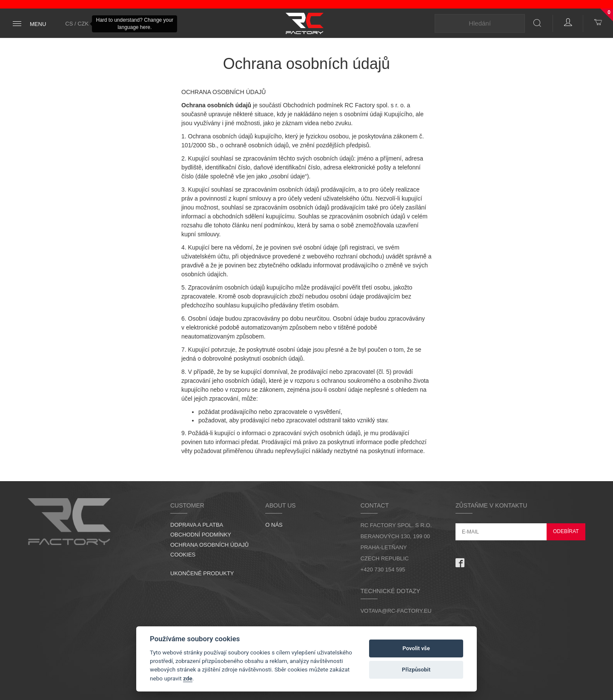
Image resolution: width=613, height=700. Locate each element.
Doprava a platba (197, 525)
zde (188, 678)
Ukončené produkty (202, 573)
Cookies (183, 555)
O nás (274, 525)
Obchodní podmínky (201, 535)
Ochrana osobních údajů (209, 545)
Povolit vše (416, 648)
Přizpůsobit (416, 670)
